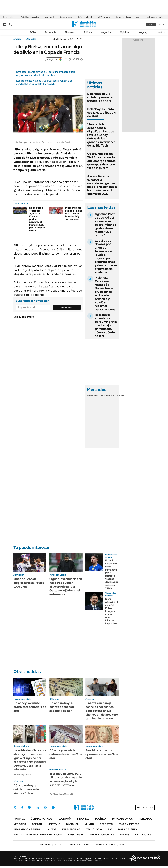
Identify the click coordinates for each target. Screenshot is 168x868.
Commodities (109, 395)
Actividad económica (30, 17)
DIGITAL (51, 845)
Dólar (33, 32)
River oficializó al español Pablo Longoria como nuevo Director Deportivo (112, 611)
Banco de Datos (122, 819)
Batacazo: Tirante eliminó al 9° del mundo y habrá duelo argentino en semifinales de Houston (46, 73)
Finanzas (70, 32)
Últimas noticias (42, 819)
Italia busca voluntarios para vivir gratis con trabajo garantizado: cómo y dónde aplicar (106, 325)
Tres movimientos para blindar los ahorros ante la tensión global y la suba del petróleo (66, 779)
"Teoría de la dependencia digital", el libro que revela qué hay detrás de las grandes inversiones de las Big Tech (101, 135)
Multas (125, 835)
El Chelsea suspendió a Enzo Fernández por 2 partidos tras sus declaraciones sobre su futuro (113, 574)
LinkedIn (37, 807)
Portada (19, 819)
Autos (52, 829)
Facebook (22, 807)
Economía (51, 32)
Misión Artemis (104, 17)
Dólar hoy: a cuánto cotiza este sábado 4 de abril (102, 113)
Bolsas (99, 395)
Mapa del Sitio (128, 829)
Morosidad (49, 17)
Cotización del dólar (155, 17)
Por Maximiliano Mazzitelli (61, 794)
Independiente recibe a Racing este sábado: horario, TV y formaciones (74, 213)
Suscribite (67, 307)
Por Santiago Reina (22, 775)
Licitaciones (143, 835)
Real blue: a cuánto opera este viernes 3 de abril (102, 754)
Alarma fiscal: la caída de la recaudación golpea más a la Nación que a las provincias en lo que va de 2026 (102, 185)
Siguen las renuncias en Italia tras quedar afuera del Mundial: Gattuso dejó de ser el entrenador (66, 587)
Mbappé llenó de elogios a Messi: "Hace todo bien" (29, 583)
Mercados (145, 819)
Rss (110, 829)
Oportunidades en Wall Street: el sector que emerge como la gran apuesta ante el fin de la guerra (102, 161)
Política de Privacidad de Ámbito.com (38, 835)
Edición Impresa (129, 824)
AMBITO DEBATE (112, 845)
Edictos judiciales (102, 835)
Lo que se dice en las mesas (128, 17)
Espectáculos (71, 829)
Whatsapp (53, 807)
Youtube (45, 807)
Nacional (72, 824)
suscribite (151, 24)
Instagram (29, 807)
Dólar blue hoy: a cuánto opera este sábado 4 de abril (100, 97)
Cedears (120, 395)
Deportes (31, 39)
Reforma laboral (85, 17)
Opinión (124, 32)
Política (88, 32)
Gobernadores (66, 17)
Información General (28, 829)
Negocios (106, 32)
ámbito (17, 39)
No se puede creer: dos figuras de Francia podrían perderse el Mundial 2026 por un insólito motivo (37, 219)
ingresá (161, 24)
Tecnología (94, 829)
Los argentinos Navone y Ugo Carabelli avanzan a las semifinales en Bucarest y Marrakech (44, 82)
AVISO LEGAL (76, 835)
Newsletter (161, 32)
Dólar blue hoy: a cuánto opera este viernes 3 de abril (26, 789)
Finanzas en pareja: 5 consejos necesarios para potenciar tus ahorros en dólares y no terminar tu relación (102, 711)
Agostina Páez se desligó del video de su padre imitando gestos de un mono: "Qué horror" (106, 225)
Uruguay (142, 32)
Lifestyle (54, 824)
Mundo (89, 824)
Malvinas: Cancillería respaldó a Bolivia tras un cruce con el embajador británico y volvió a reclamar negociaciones (105, 294)
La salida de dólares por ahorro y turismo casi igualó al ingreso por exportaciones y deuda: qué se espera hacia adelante (106, 256)
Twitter (15, 807)
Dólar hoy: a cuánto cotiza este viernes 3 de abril (66, 754)
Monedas (91, 395)
